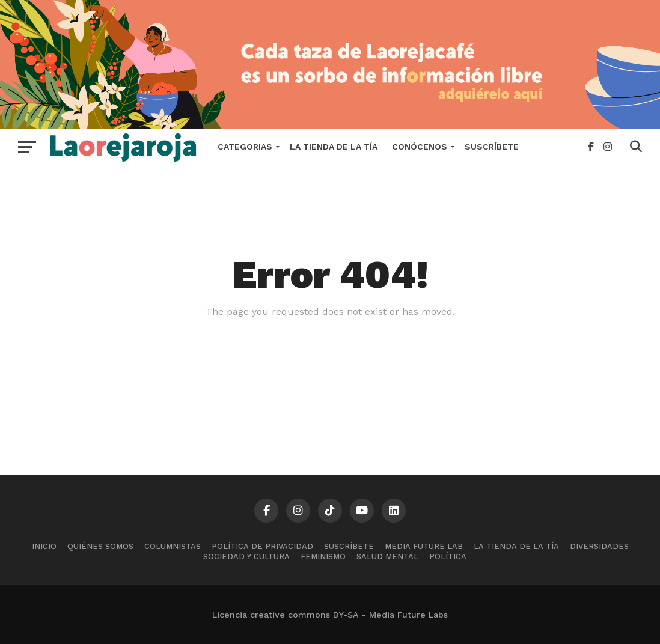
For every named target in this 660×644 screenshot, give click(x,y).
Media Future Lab (424, 546)
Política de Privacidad (262, 546)
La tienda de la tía (334, 147)
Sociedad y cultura (246, 557)
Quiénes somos (100, 546)
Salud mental (387, 557)
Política (448, 557)
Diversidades (599, 546)
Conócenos (420, 147)
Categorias (245, 147)
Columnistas (173, 546)
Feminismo (323, 557)
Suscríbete (492, 147)
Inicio (44, 546)
